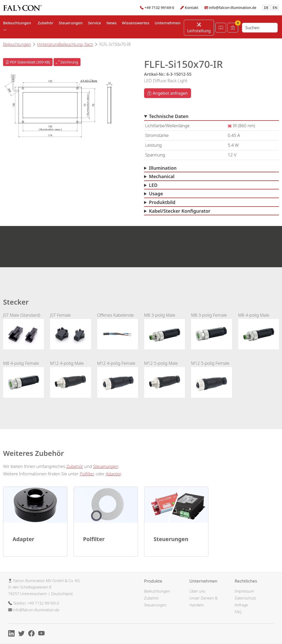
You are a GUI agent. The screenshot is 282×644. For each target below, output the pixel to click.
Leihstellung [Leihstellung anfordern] (199, 28)
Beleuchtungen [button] (17, 26)
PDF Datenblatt (28, 62)
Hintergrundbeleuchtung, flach (65, 44)
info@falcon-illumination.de (233, 8)
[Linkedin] (13, 634)
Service (94, 23)
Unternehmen (168, 23)
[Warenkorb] (233, 28)
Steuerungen (71, 23)
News (111, 23)
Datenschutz (245, 598)
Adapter (113, 474)
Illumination (163, 168)
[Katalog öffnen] (221, 28)
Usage (156, 194)
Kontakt (192, 8)
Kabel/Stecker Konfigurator (180, 211)
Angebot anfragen (168, 93)
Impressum (244, 591)
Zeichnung (67, 62)
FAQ (238, 612)
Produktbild (162, 202)
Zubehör (46, 23)
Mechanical (162, 176)
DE (266, 8)
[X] (23, 634)
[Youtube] (43, 634)
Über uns (197, 591)
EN (275, 8)
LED (153, 185)
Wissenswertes (136, 23)
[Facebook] (33, 634)
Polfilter (87, 474)
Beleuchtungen (17, 44)
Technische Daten (169, 116)
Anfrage (241, 605)
